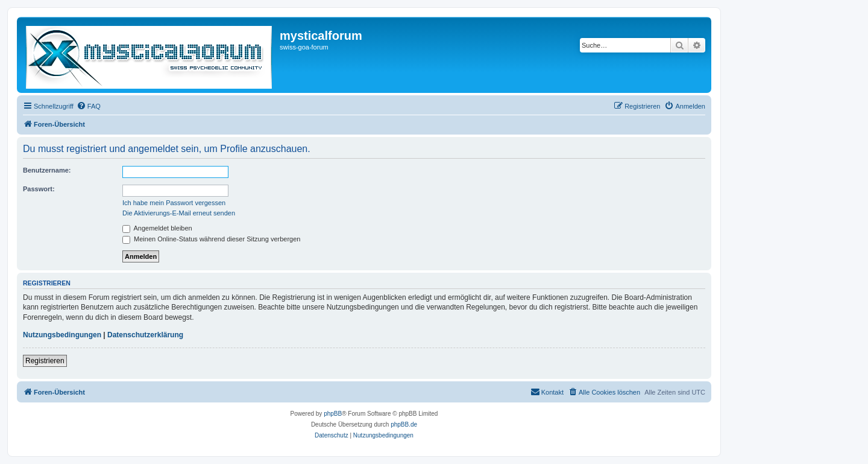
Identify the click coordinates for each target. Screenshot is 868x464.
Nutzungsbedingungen (62, 335)
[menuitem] (89, 106)
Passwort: (39, 189)
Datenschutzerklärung (145, 335)
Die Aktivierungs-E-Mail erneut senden (179, 213)
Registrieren (45, 361)
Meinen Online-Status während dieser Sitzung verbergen (211, 239)
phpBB (333, 414)
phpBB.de (404, 424)
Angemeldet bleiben (157, 228)
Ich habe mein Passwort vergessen (174, 203)
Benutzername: (47, 170)
